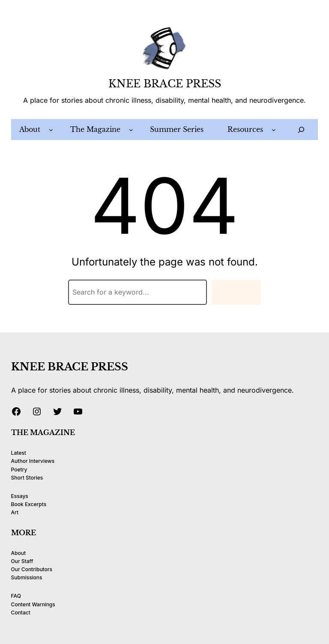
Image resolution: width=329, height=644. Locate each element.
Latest (19, 453)
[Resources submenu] (274, 130)
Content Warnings (33, 604)
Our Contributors (32, 569)
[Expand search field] (301, 130)
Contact (21, 613)
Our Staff (22, 561)
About (18, 553)
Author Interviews (33, 461)
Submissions (27, 577)
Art (15, 512)
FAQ (16, 596)
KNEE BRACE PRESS (165, 84)
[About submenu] (51, 130)
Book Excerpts (29, 504)
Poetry (19, 470)
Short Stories (27, 478)
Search (236, 292)
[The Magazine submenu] (131, 130)
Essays (20, 496)
